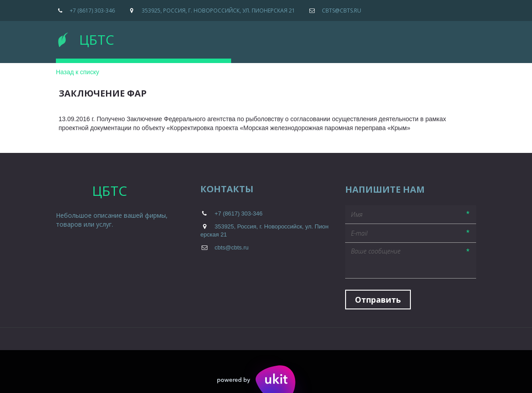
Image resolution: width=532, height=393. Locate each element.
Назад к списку (78, 72)
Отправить (378, 300)
